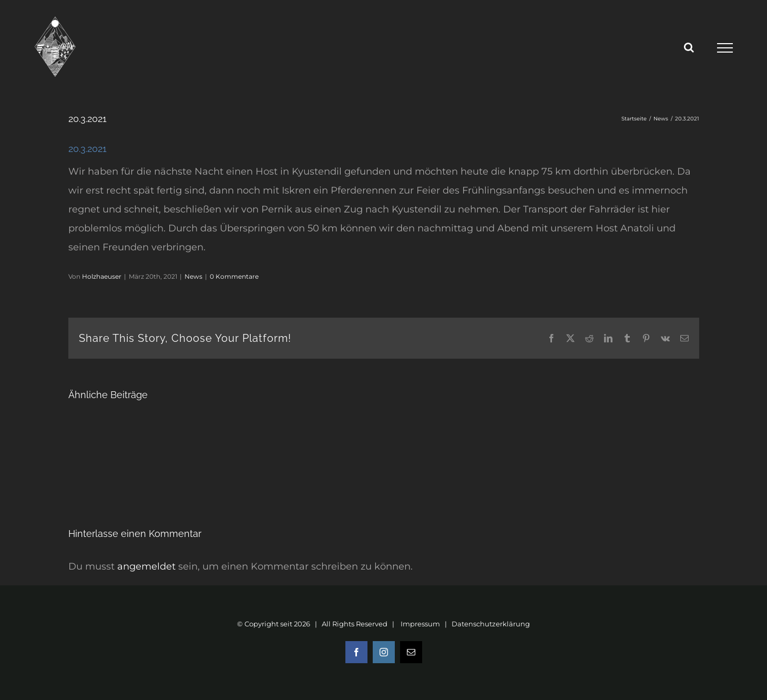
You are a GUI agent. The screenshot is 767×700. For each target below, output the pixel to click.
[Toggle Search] (689, 47)
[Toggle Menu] (725, 48)
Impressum (420, 624)
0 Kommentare (234, 276)
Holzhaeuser (102, 276)
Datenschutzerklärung (491, 624)
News (193, 276)
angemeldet (146, 566)
